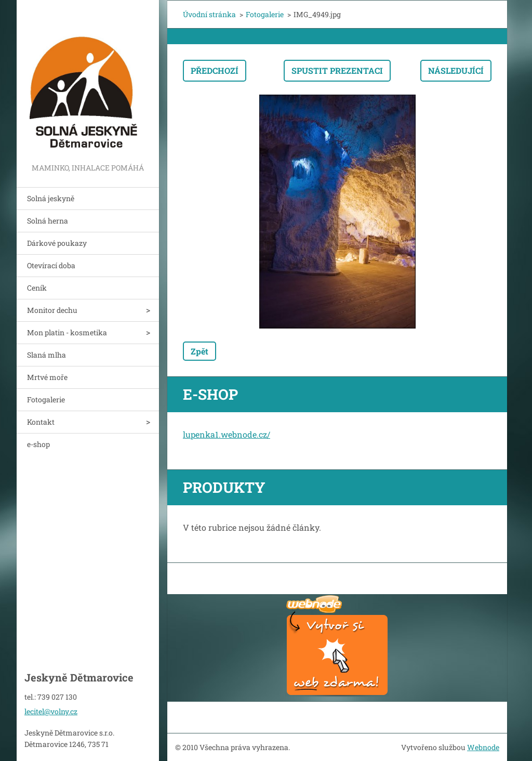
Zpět (199, 351)
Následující (456, 70)
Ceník (37, 288)
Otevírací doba (51, 265)
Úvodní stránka (209, 14)
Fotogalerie (46, 399)
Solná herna (48, 221)
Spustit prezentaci (337, 70)
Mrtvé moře (47, 377)
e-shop (38, 444)
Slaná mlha (46, 355)
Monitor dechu (52, 310)
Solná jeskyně (51, 198)
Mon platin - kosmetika (67, 332)
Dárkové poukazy (57, 243)
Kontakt (41, 422)
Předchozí (215, 70)
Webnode (483, 747)
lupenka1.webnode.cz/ (227, 434)
